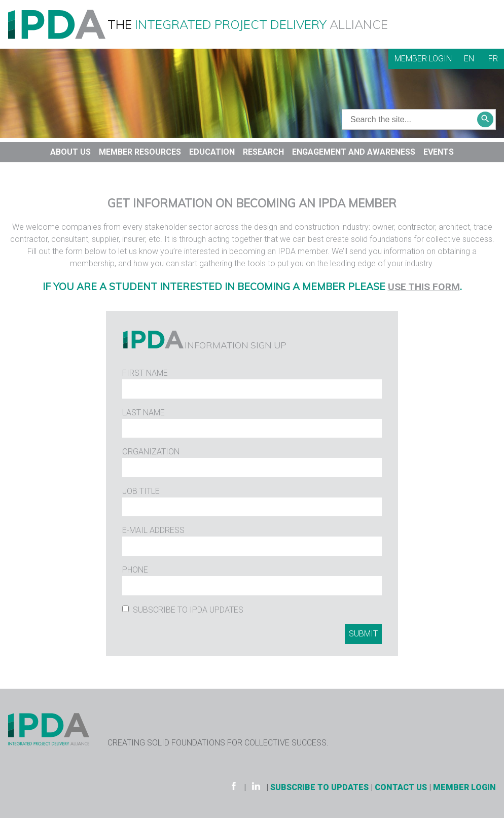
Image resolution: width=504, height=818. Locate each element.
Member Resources (140, 152)
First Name (145, 373)
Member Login (423, 59)
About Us (70, 152)
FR (493, 59)
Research (263, 152)
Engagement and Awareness (354, 152)
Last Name (143, 413)
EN (469, 59)
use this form (424, 287)
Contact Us (401, 787)
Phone (135, 570)
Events (439, 152)
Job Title (141, 491)
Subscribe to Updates (319, 787)
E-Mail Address (153, 530)
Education (212, 152)
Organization (151, 452)
